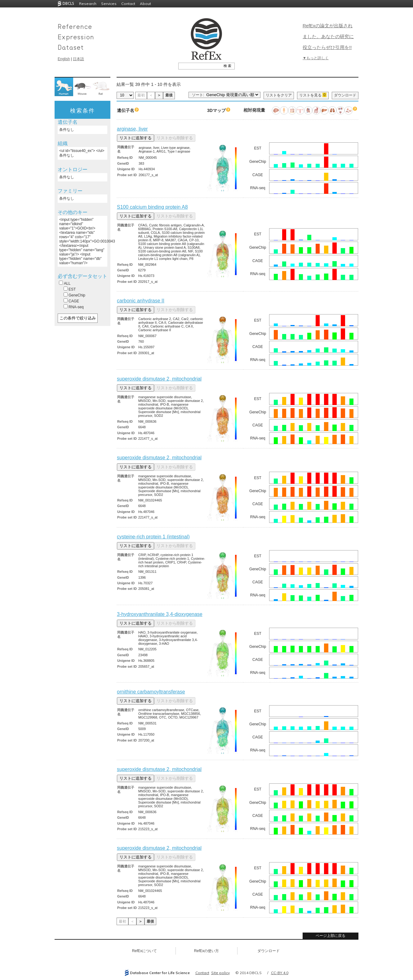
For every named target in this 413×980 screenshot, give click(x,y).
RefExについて (145, 951)
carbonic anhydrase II (141, 301)
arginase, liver (132, 129)
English (64, 59)
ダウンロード (345, 95)
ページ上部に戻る (331, 936)
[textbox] (200, 66)
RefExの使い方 (207, 951)
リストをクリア (279, 95)
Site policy (220, 973)
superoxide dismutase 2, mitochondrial (159, 379)
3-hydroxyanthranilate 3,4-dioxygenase (160, 614)
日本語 (78, 59)
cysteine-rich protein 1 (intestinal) (153, 537)
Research (88, 4)
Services (109, 4)
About (145, 4)
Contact (128, 4)
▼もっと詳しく (316, 58)
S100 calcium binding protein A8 (152, 207)
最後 (169, 95)
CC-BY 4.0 (280, 973)
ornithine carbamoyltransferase (151, 692)
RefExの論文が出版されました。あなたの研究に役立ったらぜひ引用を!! (328, 36)
